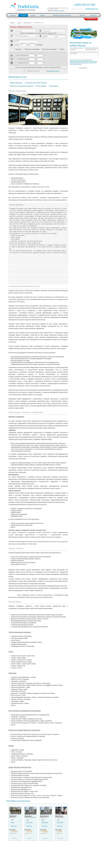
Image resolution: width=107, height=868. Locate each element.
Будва (13, 823)
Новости (82, 15)
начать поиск (31, 71)
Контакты (94, 15)
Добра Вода (30, 823)
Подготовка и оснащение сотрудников (21, 86)
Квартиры (14, 826)
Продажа (13, 15)
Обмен (42, 15)
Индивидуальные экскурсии (62, 15)
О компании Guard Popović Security (36, 83)
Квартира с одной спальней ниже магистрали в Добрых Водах (30, 818)
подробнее (15, 839)
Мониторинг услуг (39, 23)
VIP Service (91, 19)
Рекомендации (54, 86)
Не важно (39, 45)
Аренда (33, 15)
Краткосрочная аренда (31, 49)
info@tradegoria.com (92, 9)
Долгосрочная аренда (49, 49)
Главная (12, 23)
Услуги (23, 15)
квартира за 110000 (59, 11)
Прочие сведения (41, 86)
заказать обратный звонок (77, 9)
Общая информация (16, 83)
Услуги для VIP (27, 23)
